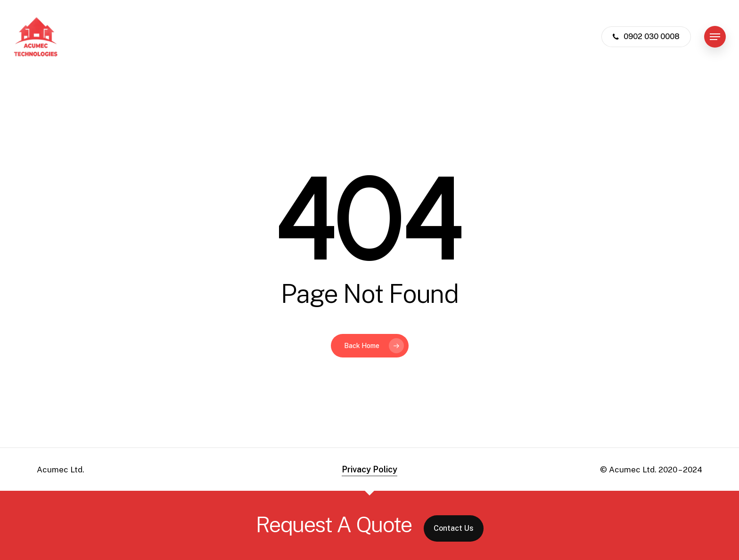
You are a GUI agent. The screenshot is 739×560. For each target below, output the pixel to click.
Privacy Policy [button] (369, 469)
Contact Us (454, 528)
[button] (715, 37)
